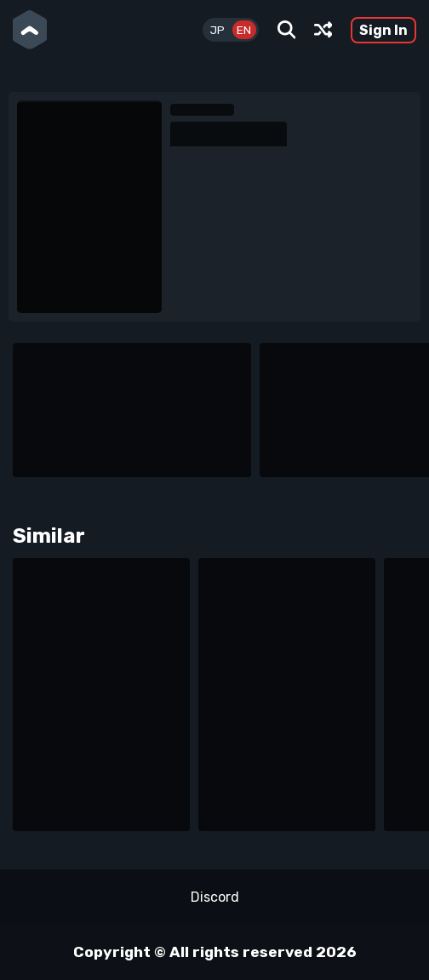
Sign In (383, 30)
